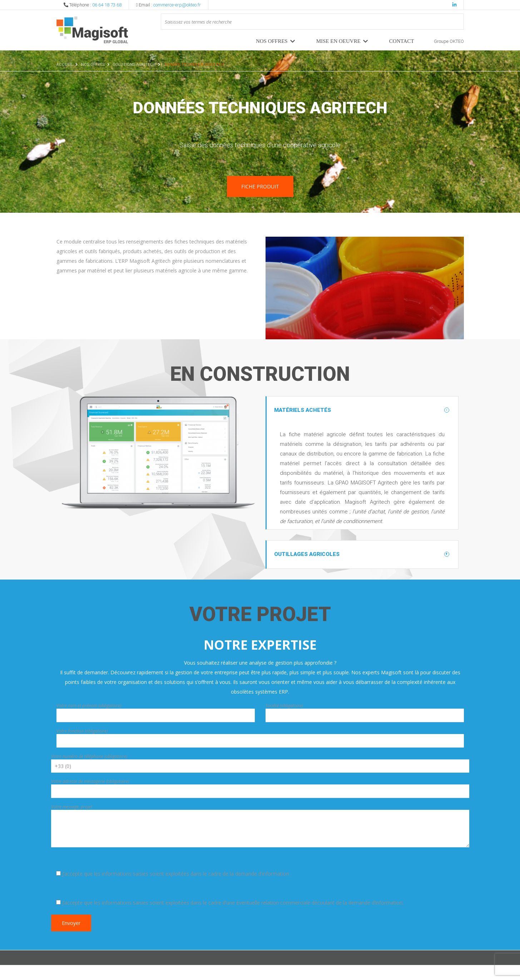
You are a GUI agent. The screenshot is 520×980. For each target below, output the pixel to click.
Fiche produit (260, 186)
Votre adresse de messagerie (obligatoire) (90, 796)
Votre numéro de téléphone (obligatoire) (89, 771)
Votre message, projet (72, 822)
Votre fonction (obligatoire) (82, 746)
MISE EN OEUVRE (338, 41)
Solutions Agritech (134, 64)
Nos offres (272, 41)
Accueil (65, 64)
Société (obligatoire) (284, 721)
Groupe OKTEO (449, 41)
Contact (402, 41)
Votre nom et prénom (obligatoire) (89, 721)
